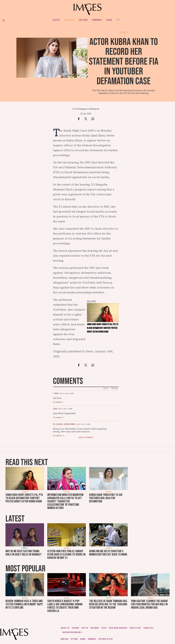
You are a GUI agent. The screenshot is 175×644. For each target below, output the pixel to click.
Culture (83, 20)
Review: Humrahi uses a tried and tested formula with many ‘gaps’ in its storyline (24, 604)
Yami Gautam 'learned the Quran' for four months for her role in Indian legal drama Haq (150, 604)
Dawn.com (64, 639)
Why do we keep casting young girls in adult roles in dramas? (23, 553)
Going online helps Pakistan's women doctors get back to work (108, 553)
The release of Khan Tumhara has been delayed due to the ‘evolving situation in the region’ (108, 604)
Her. (119, 20)
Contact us (65, 628)
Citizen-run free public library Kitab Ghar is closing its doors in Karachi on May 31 (66, 554)
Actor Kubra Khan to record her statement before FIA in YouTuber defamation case (124, 62)
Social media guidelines (118, 628)
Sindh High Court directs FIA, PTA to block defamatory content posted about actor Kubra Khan (24, 498)
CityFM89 (74, 639)
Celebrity (70, 20)
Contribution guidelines (72, 632)
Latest (56, 20)
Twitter (85, 628)
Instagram (94, 628)
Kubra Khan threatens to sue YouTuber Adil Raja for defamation (106, 498)
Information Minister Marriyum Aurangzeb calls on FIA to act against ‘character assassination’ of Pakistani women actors (65, 501)
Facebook (75, 628)
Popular (114, 389)
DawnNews (92, 639)
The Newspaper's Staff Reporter (87, 109)
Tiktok (104, 628)
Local (109, 20)
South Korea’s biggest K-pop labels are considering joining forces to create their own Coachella (65, 606)
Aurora (83, 639)
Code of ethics (135, 628)
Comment (97, 20)
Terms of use (148, 628)
